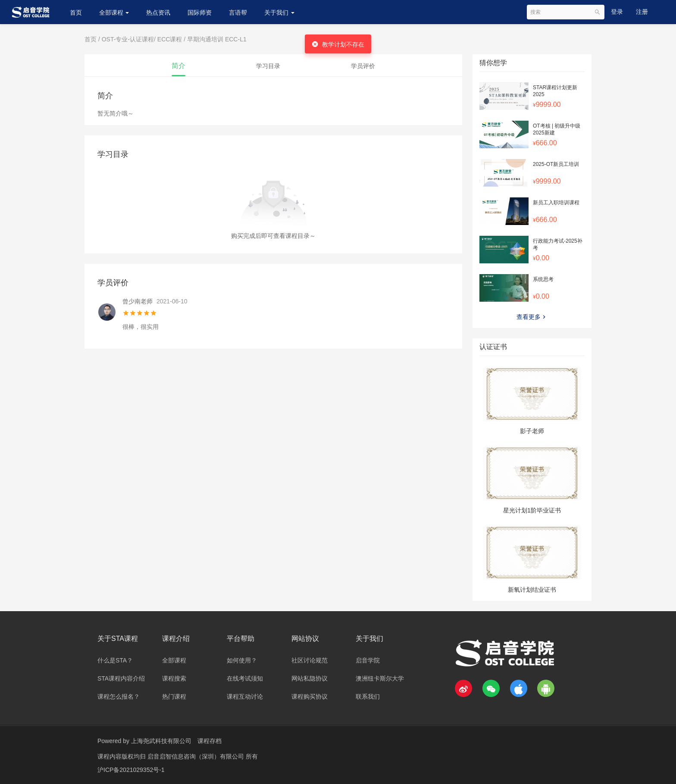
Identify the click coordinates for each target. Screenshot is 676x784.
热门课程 (174, 697)
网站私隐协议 (310, 678)
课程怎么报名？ (119, 697)
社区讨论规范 (310, 660)
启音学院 (368, 660)
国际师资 (200, 12)
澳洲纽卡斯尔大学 (380, 678)
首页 (76, 12)
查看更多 (532, 317)
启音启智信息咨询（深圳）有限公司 (197, 756)
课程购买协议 (310, 697)
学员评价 (363, 66)
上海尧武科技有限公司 (161, 741)
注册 (642, 12)
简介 (178, 66)
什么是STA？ (115, 660)
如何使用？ (242, 660)
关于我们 (279, 12)
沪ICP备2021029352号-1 (131, 769)
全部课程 (114, 12)
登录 (617, 12)
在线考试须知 (245, 678)
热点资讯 (158, 12)
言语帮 (238, 12)
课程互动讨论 (245, 697)
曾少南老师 (138, 301)
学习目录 (268, 66)
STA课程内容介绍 (121, 678)
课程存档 (210, 741)
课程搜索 (174, 678)
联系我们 (368, 697)
